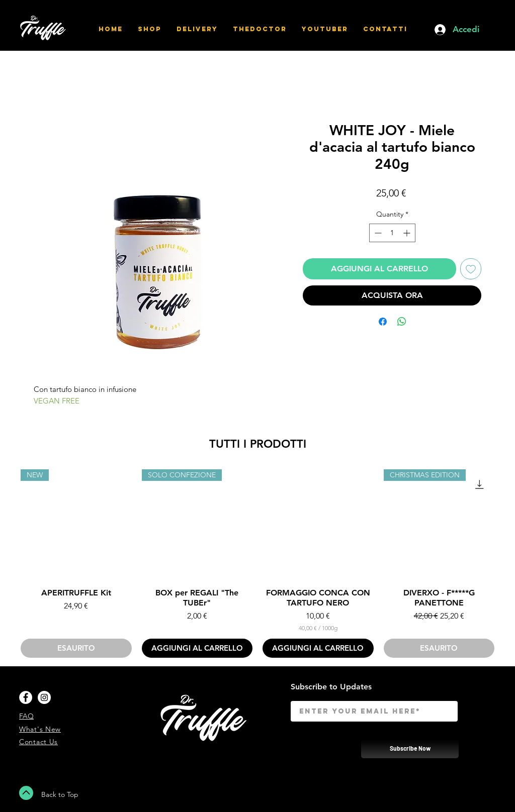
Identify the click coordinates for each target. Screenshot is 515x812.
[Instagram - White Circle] (44, 697)
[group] (257, 564)
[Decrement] (377, 233)
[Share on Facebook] (383, 322)
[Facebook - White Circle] (26, 697)
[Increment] (408, 233)
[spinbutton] (392, 233)
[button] (494, 29)
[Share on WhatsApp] (402, 322)
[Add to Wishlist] (471, 269)
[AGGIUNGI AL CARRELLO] (197, 648)
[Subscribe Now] (410, 748)
